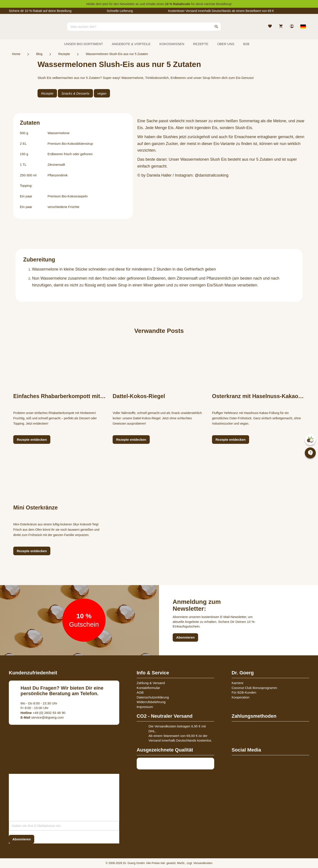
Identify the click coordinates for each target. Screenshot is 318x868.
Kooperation (241, 697)
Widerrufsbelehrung (151, 702)
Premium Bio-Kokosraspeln (68, 196)
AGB (140, 692)
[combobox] (144, 27)
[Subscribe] (22, 839)
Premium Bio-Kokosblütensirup (70, 144)
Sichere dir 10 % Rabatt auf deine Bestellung (40, 11)
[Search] (216, 27)
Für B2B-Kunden (244, 692)
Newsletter (127, 4)
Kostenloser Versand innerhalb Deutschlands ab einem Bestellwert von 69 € (221, 11)
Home (16, 54)
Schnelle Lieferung (120, 11)
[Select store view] (303, 27)
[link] (292, 27)
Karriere (238, 683)
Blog (39, 54)
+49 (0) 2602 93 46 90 (43, 713)
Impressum (145, 707)
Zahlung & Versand (151, 683)
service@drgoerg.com (42, 717)
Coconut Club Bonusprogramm (254, 688)
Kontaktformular (148, 688)
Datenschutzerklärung (153, 697)
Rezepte (64, 54)
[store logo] (25, 31)
